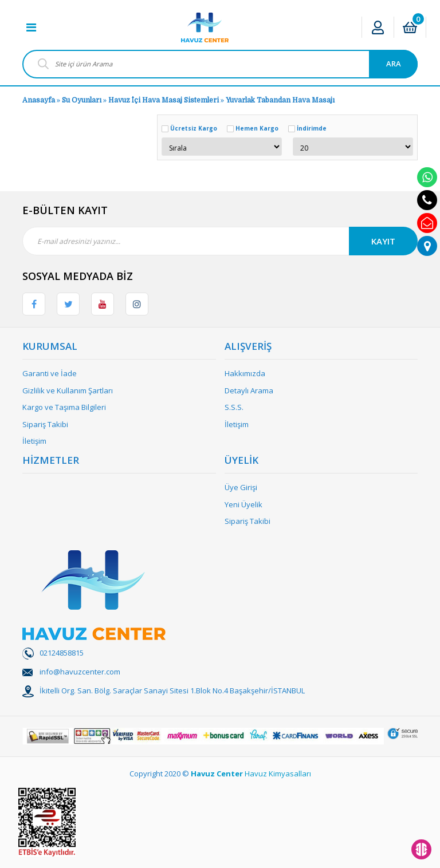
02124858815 (62, 653)
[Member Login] (378, 27)
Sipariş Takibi (45, 424)
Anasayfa (39, 100)
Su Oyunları (82, 100)
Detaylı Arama (249, 390)
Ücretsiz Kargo (194, 128)
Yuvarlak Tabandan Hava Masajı (280, 100)
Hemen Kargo (257, 128)
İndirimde (312, 128)
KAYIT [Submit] (383, 241)
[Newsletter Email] (220, 241)
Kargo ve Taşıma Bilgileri (64, 407)
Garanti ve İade (50, 373)
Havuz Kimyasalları (278, 774)
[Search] (220, 64)
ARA (394, 64)
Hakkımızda (245, 373)
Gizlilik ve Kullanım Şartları (68, 390)
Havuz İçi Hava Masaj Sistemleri (164, 100)
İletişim (34, 441)
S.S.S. (234, 407)
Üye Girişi (241, 487)
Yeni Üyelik (243, 504)
